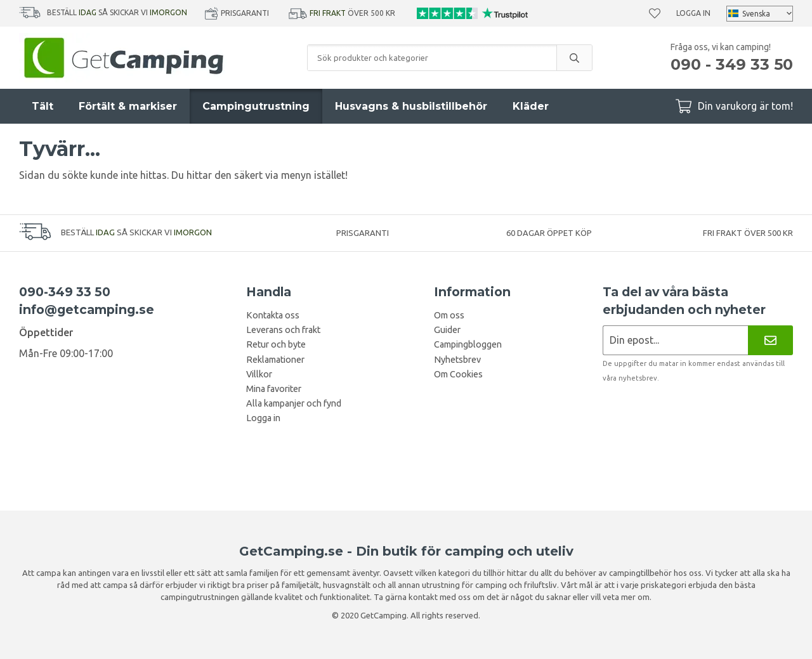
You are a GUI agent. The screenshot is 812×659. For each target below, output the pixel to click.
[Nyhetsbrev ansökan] (675, 340)
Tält (43, 106)
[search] (574, 58)
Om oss (449, 315)
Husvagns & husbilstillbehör (411, 106)
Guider (447, 330)
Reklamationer (275, 360)
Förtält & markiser (128, 106)
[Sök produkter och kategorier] (432, 58)
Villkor (259, 374)
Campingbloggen (468, 344)
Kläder (531, 106)
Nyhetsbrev (457, 360)
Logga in (693, 13)
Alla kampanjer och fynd (294, 403)
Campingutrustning (256, 106)
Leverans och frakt (283, 330)
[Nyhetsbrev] (770, 340)
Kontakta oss (273, 315)
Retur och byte (276, 344)
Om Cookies (458, 374)
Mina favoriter (274, 389)
